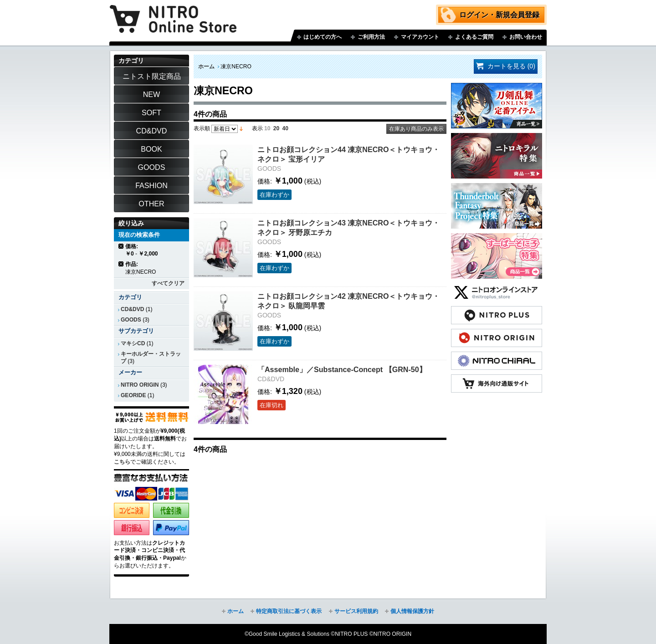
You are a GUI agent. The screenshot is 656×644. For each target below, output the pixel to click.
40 (285, 128)
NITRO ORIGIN (140, 385)
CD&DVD (132, 309)
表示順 (202, 128)
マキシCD (133, 343)
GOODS (131, 320)
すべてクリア (168, 283)
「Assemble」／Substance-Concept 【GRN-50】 (342, 369)
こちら (122, 462)
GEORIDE (133, 395)
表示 (257, 128)
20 (276, 128)
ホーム (206, 66)
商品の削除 (121, 246)
